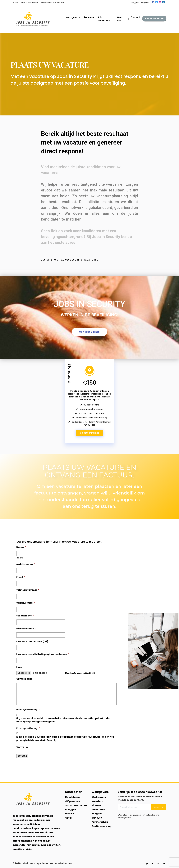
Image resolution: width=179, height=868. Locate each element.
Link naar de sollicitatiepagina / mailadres (43, 654)
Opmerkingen (24, 679)
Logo (19, 667)
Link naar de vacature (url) (33, 642)
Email (21, 577)
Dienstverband (26, 629)
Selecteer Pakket (89, 433)
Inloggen (135, 2)
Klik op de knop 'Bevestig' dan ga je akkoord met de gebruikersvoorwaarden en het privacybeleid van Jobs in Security (65, 738)
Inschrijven (159, 807)
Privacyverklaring (28, 710)
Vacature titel (26, 603)
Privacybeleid (125, 818)
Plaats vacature (154, 18)
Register (145, 2)
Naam (21, 547)
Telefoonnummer (28, 590)
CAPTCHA (22, 747)
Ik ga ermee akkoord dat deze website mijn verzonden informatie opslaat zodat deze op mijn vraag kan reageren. (64, 720)
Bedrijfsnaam (26, 564)
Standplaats (25, 616)
